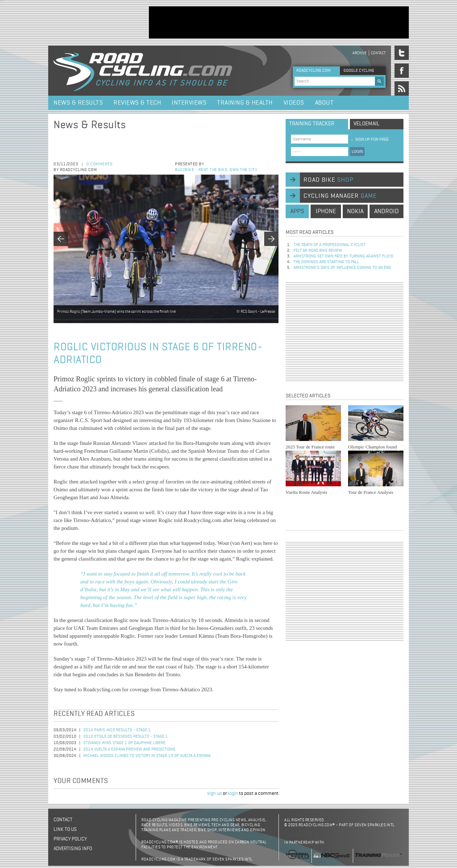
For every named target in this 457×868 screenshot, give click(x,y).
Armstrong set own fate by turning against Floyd (343, 256)
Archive (360, 53)
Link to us (65, 829)
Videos (294, 103)
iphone (326, 211)
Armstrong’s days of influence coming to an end (342, 268)
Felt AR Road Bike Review (318, 251)
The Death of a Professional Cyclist (330, 245)
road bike (328, 180)
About (324, 103)
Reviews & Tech (137, 103)
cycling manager (340, 196)
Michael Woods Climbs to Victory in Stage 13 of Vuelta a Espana (147, 756)
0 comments (99, 164)
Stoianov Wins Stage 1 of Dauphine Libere (124, 743)
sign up (214, 793)
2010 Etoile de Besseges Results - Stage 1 (125, 737)
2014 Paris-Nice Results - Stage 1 (117, 730)
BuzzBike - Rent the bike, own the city (216, 170)
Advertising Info (73, 849)
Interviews (189, 103)
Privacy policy (70, 839)
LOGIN (357, 152)
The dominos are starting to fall (326, 262)
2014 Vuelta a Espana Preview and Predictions (129, 749)
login (233, 793)
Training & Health (245, 103)
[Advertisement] (279, 22)
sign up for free (369, 139)
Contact (378, 53)
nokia (355, 211)
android (386, 211)
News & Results (78, 103)
